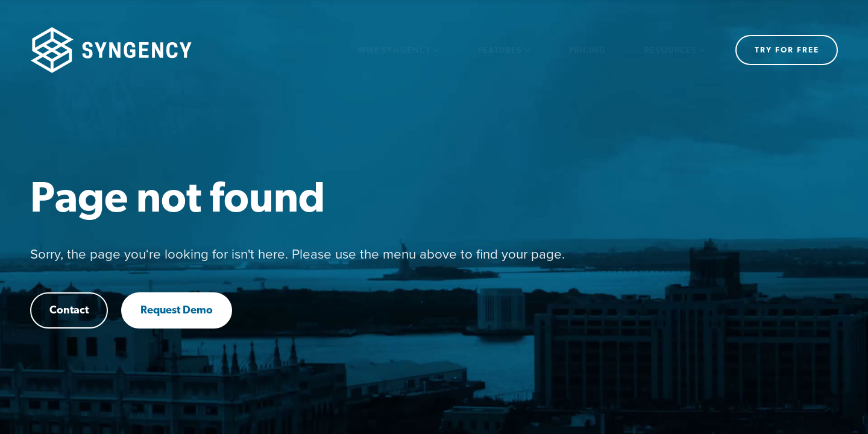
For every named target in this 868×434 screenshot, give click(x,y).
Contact (69, 311)
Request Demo (177, 311)
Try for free (787, 50)
